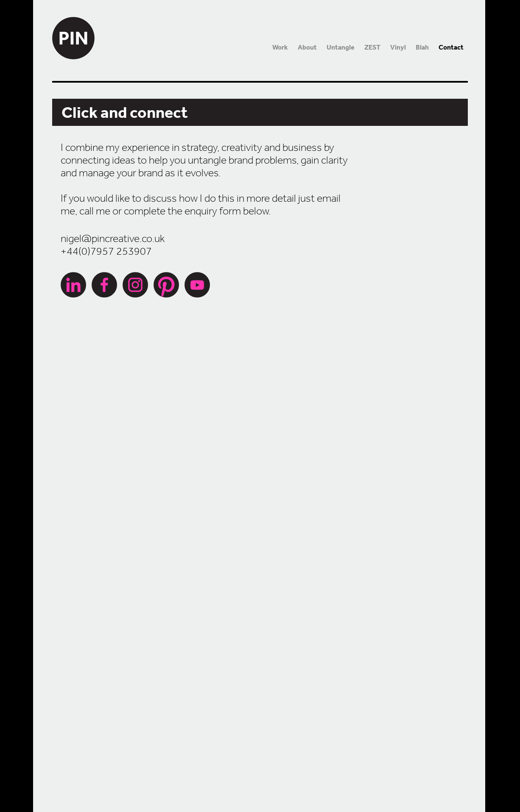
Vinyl (398, 47)
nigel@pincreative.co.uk (113, 238)
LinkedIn (73, 285)
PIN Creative (73, 30)
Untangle (341, 47)
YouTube (197, 285)
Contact (451, 47)
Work (280, 47)
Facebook (104, 285)
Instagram (135, 285)
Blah (422, 47)
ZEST (372, 47)
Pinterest (166, 285)
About (307, 47)
